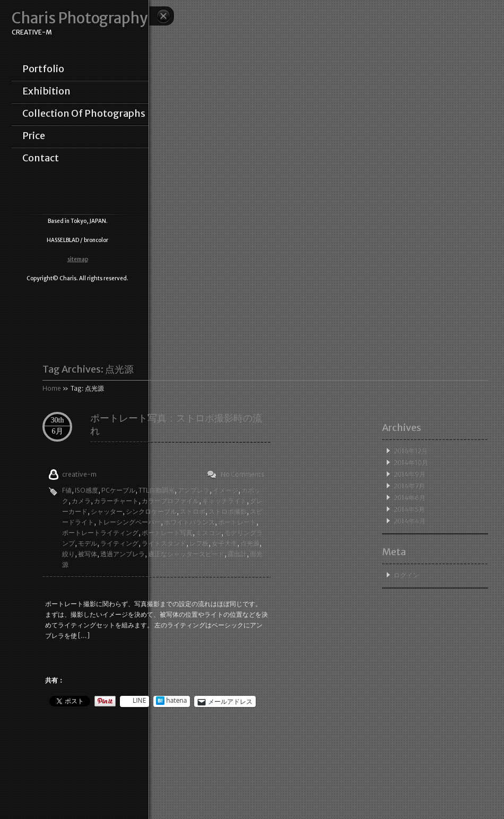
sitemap (78, 259)
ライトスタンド (164, 543)
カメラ (81, 501)
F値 (67, 490)
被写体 (88, 554)
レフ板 (199, 543)
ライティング (119, 543)
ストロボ (193, 511)
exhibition (46, 91)
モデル (88, 543)
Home (52, 388)
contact (41, 158)
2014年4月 (410, 521)
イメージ (225, 490)
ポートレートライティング (100, 533)
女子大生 (224, 543)
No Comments (242, 474)
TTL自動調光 (157, 490)
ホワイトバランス (189, 522)
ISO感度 (86, 490)
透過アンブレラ (123, 554)
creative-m (79, 474)
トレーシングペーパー (129, 522)
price (34, 136)
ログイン (406, 575)
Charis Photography (80, 18)
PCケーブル (118, 490)
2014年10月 (411, 463)
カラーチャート (116, 501)
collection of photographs (84, 114)
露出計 (237, 554)
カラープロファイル (170, 501)
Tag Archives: (88, 369)
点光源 (250, 543)
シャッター (107, 511)
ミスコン (208, 533)
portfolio (43, 69)
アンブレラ (194, 490)
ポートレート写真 (167, 533)
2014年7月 (409, 486)
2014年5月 (409, 509)
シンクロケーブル (151, 511)
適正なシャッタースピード (186, 554)
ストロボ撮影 (228, 511)
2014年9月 (410, 474)
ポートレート (237, 522)
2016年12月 (411, 451)
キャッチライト (224, 501)
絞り (68, 554)
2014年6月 (410, 498)
